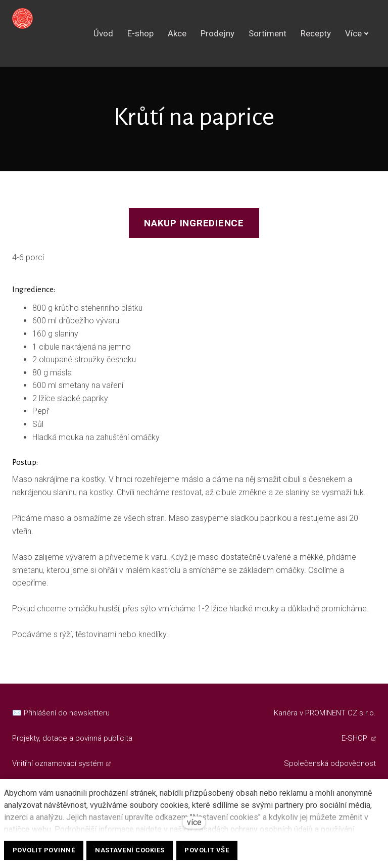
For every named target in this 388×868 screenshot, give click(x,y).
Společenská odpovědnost (330, 763)
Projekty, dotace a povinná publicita (72, 738)
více (194, 822)
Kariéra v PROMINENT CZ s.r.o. (325, 713)
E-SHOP (355, 738)
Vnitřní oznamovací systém (58, 763)
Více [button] (357, 34)
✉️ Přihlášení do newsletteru (61, 713)
